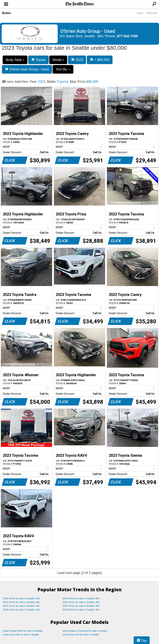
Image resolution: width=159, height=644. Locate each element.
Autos (6, 13)
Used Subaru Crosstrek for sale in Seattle (85, 631)
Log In (140, 13)
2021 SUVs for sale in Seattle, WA (21, 606)
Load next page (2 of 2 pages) (79, 573)
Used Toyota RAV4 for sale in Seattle (23, 631)
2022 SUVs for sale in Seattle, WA (81, 602)
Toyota (38, 60)
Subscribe (152, 13)
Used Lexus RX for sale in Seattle (21, 635)
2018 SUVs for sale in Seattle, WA (81, 610)
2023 (77, 60)
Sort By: (63, 69)
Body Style (15, 60)
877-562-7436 (127, 36)
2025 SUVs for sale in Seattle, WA (21, 598)
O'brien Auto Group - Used (27, 69)
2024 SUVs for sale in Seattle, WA (81, 598)
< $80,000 (100, 60)
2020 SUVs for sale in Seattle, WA (81, 606)
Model (58, 60)
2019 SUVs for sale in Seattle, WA (21, 610)
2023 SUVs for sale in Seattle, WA (21, 602)
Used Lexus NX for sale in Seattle (81, 635)
